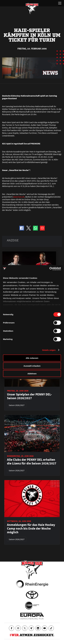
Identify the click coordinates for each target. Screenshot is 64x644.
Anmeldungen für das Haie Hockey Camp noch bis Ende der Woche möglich (31, 528)
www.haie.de (19, 197)
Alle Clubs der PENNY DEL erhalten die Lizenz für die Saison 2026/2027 (32, 462)
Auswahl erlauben (32, 366)
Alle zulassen (32, 358)
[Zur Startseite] (32, 9)
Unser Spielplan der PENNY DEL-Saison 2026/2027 (29, 396)
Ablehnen (32, 374)
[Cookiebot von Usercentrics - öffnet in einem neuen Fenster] (49, 269)
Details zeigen (49, 350)
